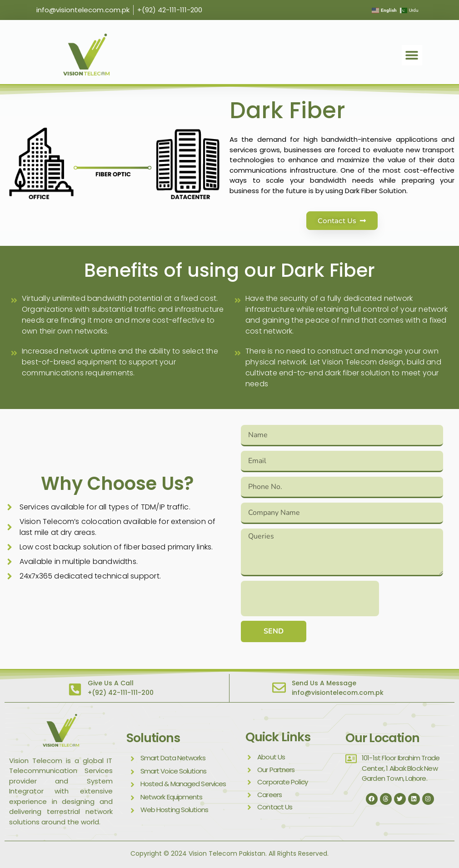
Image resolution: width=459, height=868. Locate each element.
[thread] (386, 799)
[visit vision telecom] (86, 55)
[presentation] (310, 599)
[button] (412, 55)
